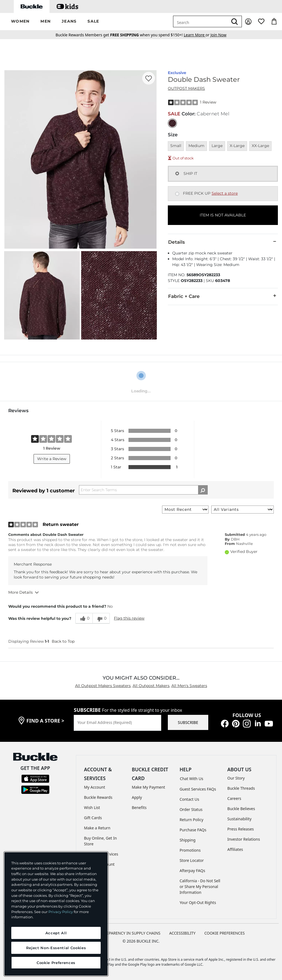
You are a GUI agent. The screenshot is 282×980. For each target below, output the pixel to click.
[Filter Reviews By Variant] (243, 510)
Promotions (190, 850)
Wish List (92, 807)
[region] (56, 914)
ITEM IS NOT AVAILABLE (223, 215)
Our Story (236, 778)
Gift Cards (93, 818)
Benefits (139, 807)
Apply (137, 797)
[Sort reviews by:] (185, 510)
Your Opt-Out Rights (198, 902)
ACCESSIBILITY (182, 933)
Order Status (191, 809)
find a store (45, 721)
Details (223, 242)
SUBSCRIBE (188, 722)
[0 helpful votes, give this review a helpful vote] (84, 618)
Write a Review (52, 459)
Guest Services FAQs (198, 789)
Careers (234, 798)
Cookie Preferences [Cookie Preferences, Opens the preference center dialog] (56, 963)
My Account (95, 787)
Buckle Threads (241, 788)
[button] (20, 22)
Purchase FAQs (193, 830)
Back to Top (63, 641)
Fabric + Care (223, 296)
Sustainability (239, 819)
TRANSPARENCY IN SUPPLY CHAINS (128, 933)
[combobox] (201, 21)
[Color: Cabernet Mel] (172, 123)
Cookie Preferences (225, 933)
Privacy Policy (61, 912)
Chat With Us (192, 779)
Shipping (188, 840)
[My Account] (248, 22)
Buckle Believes (241, 809)
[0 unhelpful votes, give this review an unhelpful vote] (101, 618)
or (197, 35)
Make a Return (97, 828)
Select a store (225, 193)
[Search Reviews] (143, 490)
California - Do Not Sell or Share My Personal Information (200, 887)
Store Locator (192, 860)
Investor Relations (244, 839)
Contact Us (189, 799)
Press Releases (240, 829)
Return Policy (191, 820)
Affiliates (235, 849)
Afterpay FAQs (192, 871)
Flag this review (129, 618)
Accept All (56, 933)
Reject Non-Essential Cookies (56, 948)
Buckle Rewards (98, 797)
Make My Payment (148, 787)
